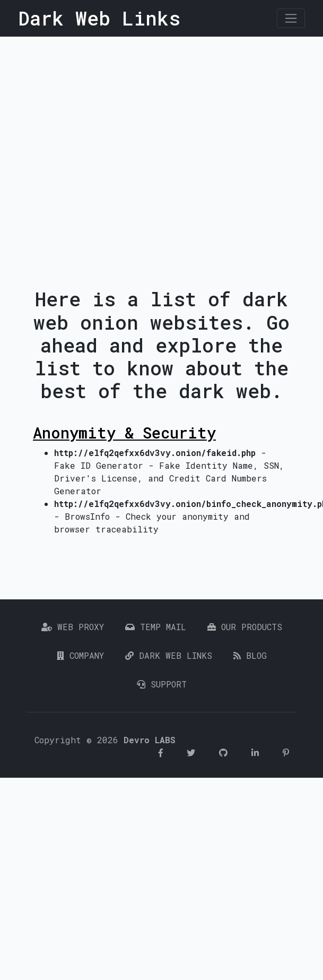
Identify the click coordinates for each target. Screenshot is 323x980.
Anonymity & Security (124, 433)
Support (162, 684)
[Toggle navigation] (291, 18)
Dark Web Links (169, 655)
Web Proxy (73, 627)
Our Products (245, 627)
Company (80, 655)
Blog (250, 655)
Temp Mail (156, 627)
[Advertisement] (105, 147)
